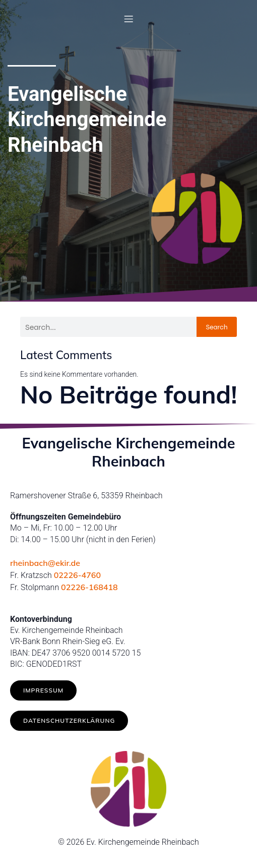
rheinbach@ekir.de (45, 563)
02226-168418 (89, 587)
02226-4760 (77, 575)
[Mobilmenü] (128, 19)
